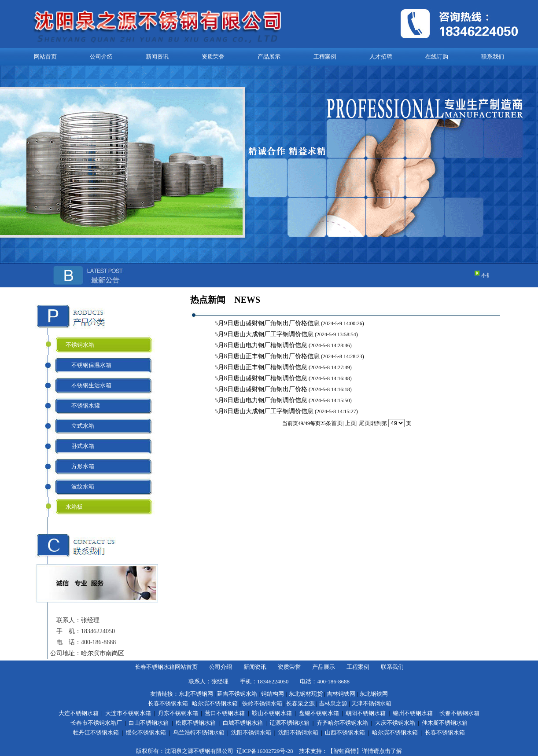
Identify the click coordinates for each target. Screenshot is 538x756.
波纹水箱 (80, 486)
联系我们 (493, 57)
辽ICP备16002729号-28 (265, 751)
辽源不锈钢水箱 (289, 723)
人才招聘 (381, 57)
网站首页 (45, 57)
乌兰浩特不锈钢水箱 (199, 732)
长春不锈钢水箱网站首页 (166, 667)
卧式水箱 (80, 446)
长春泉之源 (300, 703)
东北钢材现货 (306, 694)
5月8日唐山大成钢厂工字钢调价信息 (265, 411)
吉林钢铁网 (341, 694)
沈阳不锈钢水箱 (251, 732)
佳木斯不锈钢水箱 (445, 723)
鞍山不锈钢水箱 (272, 713)
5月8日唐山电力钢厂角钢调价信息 (262, 400)
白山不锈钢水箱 (149, 723)
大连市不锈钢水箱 (128, 713)
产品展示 (269, 57)
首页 (337, 423)
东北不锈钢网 (196, 694)
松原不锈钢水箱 (196, 723)
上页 (350, 423)
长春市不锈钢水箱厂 (96, 723)
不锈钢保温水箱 (88, 365)
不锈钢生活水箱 (88, 385)
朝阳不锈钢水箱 (366, 713)
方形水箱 (80, 466)
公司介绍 (101, 57)
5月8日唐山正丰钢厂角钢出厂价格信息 (268, 356)
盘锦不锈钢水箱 (319, 713)
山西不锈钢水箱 (345, 732)
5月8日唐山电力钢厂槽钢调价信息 (262, 345)
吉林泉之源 (333, 703)
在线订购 (437, 57)
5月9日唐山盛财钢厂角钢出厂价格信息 (268, 323)
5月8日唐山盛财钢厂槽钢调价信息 (262, 378)
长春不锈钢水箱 (168, 703)
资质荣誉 (213, 57)
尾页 (365, 423)
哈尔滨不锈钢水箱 (215, 703)
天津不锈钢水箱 (371, 703)
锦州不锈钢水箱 (413, 713)
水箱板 (74, 507)
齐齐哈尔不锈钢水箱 (342, 723)
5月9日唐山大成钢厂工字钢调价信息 (265, 334)
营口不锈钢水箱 (225, 713)
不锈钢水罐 (83, 406)
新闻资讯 (157, 57)
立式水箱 (80, 426)
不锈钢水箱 (80, 345)
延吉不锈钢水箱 (237, 694)
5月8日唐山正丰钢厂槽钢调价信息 (262, 367)
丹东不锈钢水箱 (178, 713)
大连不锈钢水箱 (79, 713)
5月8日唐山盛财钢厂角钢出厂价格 (262, 389)
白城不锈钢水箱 (243, 723)
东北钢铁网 (374, 694)
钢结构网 (273, 694)
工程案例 (325, 57)
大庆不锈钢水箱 (395, 723)
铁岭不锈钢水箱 (262, 703)
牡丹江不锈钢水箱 (96, 732)
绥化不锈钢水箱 (146, 732)
